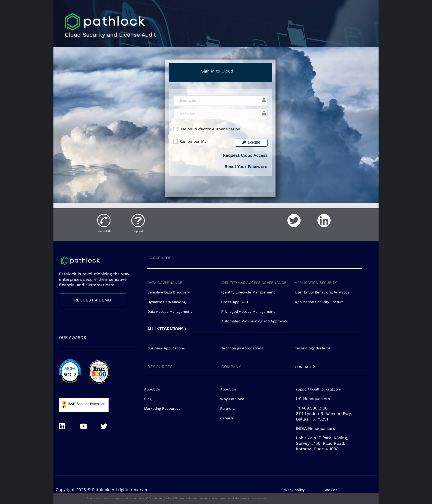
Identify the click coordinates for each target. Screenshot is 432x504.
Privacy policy (293, 490)
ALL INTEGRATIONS (167, 329)
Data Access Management (170, 312)
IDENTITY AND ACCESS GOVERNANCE (254, 283)
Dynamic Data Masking (167, 302)
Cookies (330, 490)
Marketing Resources (162, 409)
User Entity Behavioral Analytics (322, 292)
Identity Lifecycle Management (248, 292)
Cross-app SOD (235, 302)
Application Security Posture (319, 302)
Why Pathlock (232, 399)
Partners (227, 409)
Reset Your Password (246, 167)
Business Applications (166, 348)
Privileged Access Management (248, 312)
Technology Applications (242, 348)
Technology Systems (313, 348)
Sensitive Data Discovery (169, 292)
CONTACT (305, 367)
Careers (227, 418)
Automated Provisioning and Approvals (255, 321)
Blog (148, 399)
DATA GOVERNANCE (165, 283)
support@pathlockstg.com (318, 389)
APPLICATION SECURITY (316, 283)
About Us (152, 389)
